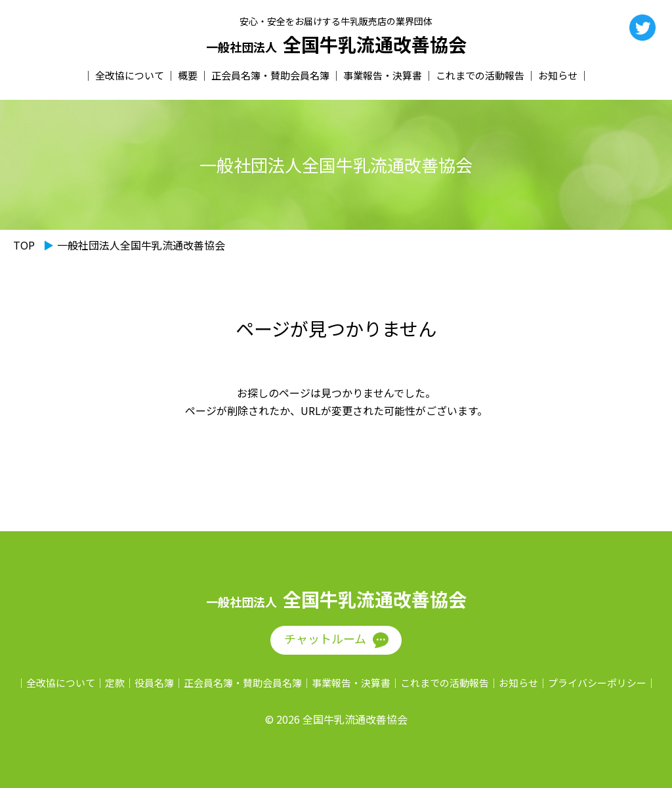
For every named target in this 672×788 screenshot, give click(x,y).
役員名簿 (154, 683)
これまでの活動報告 (480, 75)
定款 (115, 683)
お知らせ (558, 75)
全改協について (130, 75)
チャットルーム (325, 638)
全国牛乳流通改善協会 (336, 45)
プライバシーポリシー (597, 683)
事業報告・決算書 (383, 75)
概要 (188, 75)
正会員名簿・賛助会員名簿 (270, 75)
